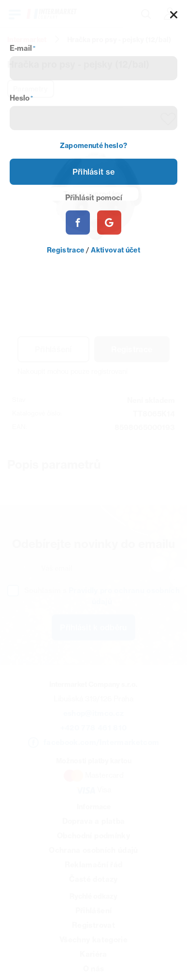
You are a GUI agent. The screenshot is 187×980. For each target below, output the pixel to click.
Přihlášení (53, 349)
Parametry (31, 89)
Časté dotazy (93, 879)
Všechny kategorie (93, 940)
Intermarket (27, 40)
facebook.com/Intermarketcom (101, 742)
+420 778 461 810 (93, 728)
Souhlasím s (102, 596)
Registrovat (93, 925)
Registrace (132, 349)
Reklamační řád (94, 865)
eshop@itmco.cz (94, 713)
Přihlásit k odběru (93, 627)
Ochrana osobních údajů (93, 850)
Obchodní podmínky (93, 836)
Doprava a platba (93, 821)
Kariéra (93, 954)
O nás (94, 969)
